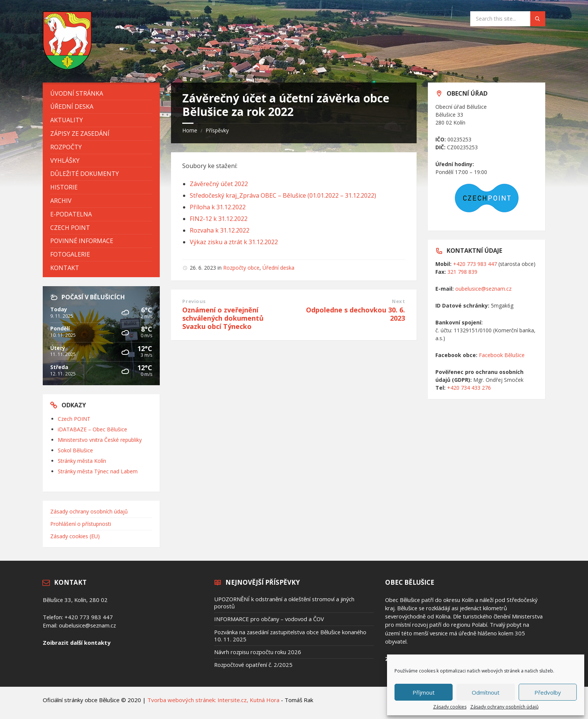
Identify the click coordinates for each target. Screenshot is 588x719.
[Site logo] (67, 68)
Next (398, 301)
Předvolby (548, 692)
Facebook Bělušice (502, 355)
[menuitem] (101, 94)
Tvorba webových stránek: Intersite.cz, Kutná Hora (213, 700)
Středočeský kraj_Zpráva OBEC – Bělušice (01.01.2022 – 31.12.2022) (283, 195)
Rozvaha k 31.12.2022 (220, 230)
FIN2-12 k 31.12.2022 (219, 219)
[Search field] (508, 19)
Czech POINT (74, 419)
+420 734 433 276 (469, 388)
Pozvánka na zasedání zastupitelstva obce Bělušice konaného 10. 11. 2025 (290, 636)
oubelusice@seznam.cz (483, 289)
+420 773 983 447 (475, 264)
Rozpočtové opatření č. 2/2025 (253, 665)
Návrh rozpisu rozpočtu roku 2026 (258, 652)
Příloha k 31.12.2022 (218, 207)
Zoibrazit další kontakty (76, 642)
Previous (194, 301)
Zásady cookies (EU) (75, 536)
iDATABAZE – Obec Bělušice (92, 429)
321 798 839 (462, 272)
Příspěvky (217, 130)
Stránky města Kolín (82, 461)
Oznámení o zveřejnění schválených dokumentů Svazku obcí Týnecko (223, 318)
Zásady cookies (450, 707)
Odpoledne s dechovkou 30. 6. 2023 (355, 314)
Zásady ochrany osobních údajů (504, 707)
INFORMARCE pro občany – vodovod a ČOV (269, 619)
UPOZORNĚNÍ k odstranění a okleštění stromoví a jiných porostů (284, 603)
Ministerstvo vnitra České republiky (100, 440)
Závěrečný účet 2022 (219, 184)
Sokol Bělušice (75, 450)
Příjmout (424, 692)
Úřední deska (278, 268)
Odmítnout (486, 692)
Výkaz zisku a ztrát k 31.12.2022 (234, 242)
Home (190, 130)
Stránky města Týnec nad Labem (98, 471)
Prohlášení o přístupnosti (81, 524)
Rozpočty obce (241, 268)
